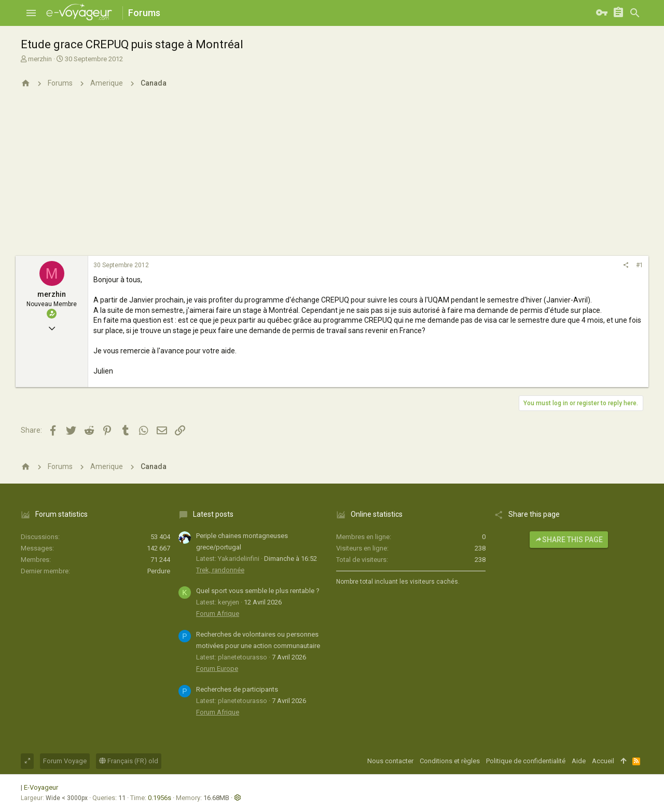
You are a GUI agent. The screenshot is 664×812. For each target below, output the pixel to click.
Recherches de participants (237, 689)
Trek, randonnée (220, 570)
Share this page (569, 540)
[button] (31, 13)
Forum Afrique (218, 614)
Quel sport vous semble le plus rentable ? (258, 591)
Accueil (603, 761)
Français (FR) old (129, 761)
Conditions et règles (450, 761)
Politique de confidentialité (526, 761)
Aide (579, 761)
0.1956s (160, 798)
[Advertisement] (332, 178)
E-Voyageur (41, 787)
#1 (640, 265)
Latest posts (213, 514)
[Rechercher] (635, 13)
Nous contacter (390, 761)
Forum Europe (217, 669)
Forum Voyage (65, 761)
